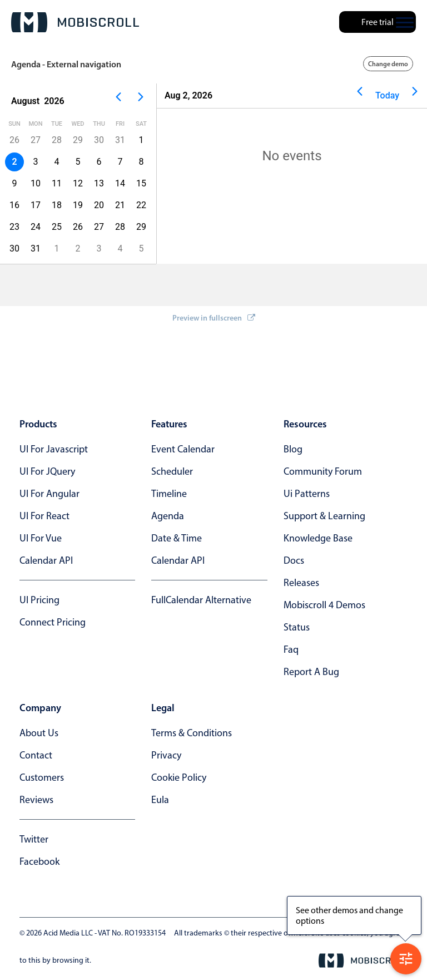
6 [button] (99, 162)
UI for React (44, 516)
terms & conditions (192, 733)
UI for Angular (49, 494)
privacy (166, 755)
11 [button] (57, 183)
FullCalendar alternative (201, 600)
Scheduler (172, 471)
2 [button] (78, 248)
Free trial (378, 22)
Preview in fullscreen (214, 318)
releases (301, 583)
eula (160, 800)
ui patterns (307, 494)
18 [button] (57, 205)
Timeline (169, 494)
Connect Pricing (53, 622)
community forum (323, 471)
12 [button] (78, 183)
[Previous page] (118, 101)
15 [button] (141, 183)
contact (36, 755)
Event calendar (183, 449)
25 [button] (57, 227)
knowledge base (318, 538)
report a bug (311, 672)
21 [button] (120, 205)
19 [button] (78, 205)
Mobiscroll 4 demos (324, 605)
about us (39, 733)
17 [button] (36, 205)
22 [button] (141, 205)
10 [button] (36, 183)
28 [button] (57, 140)
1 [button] (141, 140)
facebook (39, 861)
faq (291, 649)
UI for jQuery (47, 471)
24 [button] (36, 227)
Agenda (168, 516)
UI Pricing (39, 600)
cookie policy (179, 777)
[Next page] (141, 101)
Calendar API (46, 560)
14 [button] (120, 183)
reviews (36, 800)
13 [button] (99, 183)
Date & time (177, 538)
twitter (34, 839)
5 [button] (78, 162)
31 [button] (120, 140)
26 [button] (78, 227)
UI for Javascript (54, 449)
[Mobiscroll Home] (75, 22)
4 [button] (57, 162)
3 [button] (36, 162)
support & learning (324, 516)
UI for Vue (41, 538)
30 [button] (99, 140)
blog (293, 449)
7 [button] (120, 162)
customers (42, 777)
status (297, 627)
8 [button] (141, 162)
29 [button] (78, 140)
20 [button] (99, 205)
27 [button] (36, 140)
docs (294, 560)
